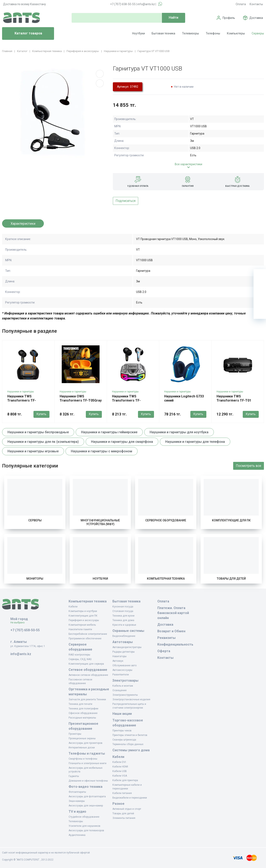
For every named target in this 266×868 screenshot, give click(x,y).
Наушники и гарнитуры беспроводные (38, 432)
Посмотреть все (249, 466)
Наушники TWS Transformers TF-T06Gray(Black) (22, 400)
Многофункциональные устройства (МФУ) (100, 522)
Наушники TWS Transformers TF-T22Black (126, 400)
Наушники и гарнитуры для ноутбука (179, 432)
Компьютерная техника (166, 579)
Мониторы (35, 579)
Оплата (241, 4)
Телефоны (213, 33)
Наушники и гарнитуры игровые (33, 451)
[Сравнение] (260, 300)
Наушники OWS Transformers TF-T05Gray (81, 398)
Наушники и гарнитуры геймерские (109, 432)
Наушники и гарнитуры (21, 392)
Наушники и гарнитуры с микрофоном (102, 451)
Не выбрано (19, 623)
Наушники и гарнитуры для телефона (195, 442)
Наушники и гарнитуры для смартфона (122, 442)
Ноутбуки (139, 33)
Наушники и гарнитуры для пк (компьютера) (43, 442)
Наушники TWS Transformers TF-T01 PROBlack (234, 400)
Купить (41, 414)
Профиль (229, 18)
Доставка (256, 18)
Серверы (258, 33)
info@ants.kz (146, 4)
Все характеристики (188, 164)
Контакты (256, 4)
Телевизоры (190, 33)
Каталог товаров (24, 34)
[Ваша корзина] (260, 275)
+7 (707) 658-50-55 (123, 4)
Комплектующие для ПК (231, 520)
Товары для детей (231, 579)
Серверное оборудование (166, 520)
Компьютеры (236, 33)
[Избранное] (260, 288)
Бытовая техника (163, 33)
